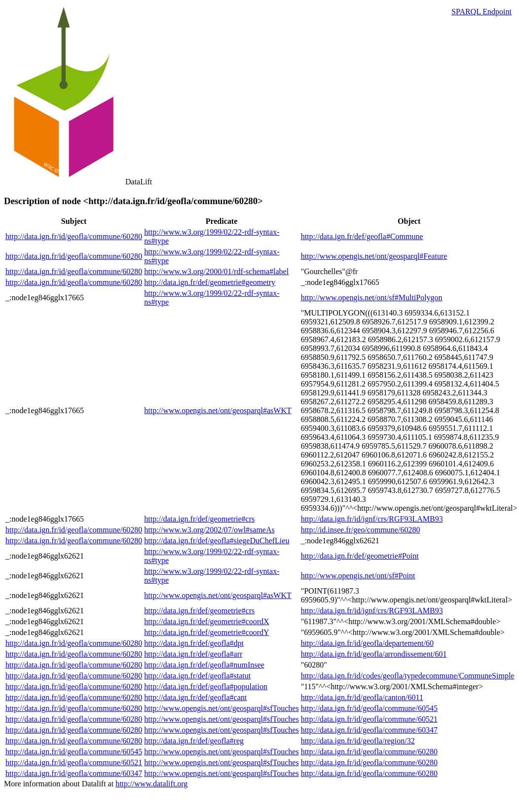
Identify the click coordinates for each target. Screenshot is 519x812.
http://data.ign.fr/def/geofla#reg (194, 741)
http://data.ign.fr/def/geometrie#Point (360, 556)
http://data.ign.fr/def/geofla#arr (193, 654)
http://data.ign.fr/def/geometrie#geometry (210, 282)
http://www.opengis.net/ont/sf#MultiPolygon (372, 298)
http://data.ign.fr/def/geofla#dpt (194, 643)
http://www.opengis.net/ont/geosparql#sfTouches (221, 708)
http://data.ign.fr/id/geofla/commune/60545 (369, 708)
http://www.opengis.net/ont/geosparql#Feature (374, 256)
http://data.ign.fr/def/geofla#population (206, 687)
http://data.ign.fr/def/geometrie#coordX (206, 621)
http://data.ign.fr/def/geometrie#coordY (206, 632)
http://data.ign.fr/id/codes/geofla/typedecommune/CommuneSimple (408, 676)
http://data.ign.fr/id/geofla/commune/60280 (74, 236)
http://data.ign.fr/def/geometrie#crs (199, 519)
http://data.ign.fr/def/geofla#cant (195, 697)
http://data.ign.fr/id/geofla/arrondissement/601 (374, 654)
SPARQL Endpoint (482, 12)
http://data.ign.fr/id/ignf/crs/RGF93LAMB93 (372, 519)
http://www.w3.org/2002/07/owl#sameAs (209, 530)
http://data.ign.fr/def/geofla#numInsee (204, 665)
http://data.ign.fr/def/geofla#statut (197, 676)
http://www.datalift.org (151, 784)
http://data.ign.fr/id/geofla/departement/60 (367, 643)
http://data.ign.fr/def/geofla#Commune (362, 236)
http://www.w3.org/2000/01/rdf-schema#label (216, 271)
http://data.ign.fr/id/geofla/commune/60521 (369, 719)
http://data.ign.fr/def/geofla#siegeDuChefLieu (217, 541)
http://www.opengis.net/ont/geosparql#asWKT (218, 410)
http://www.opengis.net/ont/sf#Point (358, 576)
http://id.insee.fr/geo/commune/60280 (361, 530)
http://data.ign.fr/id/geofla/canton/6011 (362, 697)
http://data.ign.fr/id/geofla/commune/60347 (369, 730)
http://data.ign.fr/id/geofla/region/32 (358, 741)
